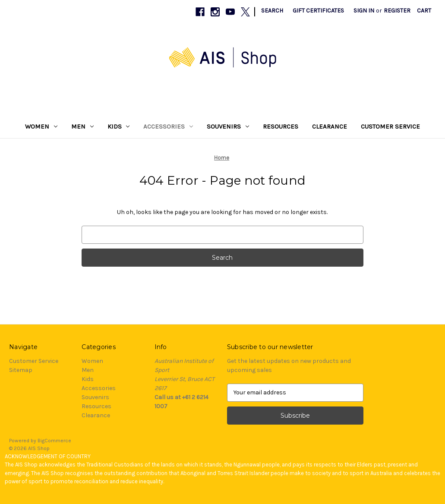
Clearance (330, 126)
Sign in (364, 11)
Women (41, 126)
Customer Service (390, 126)
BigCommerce (54, 441)
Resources (281, 126)
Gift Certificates (318, 11)
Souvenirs (228, 126)
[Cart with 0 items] (424, 11)
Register (397, 11)
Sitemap (21, 370)
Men (82, 126)
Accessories (168, 126)
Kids (119, 126)
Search (272, 11)
